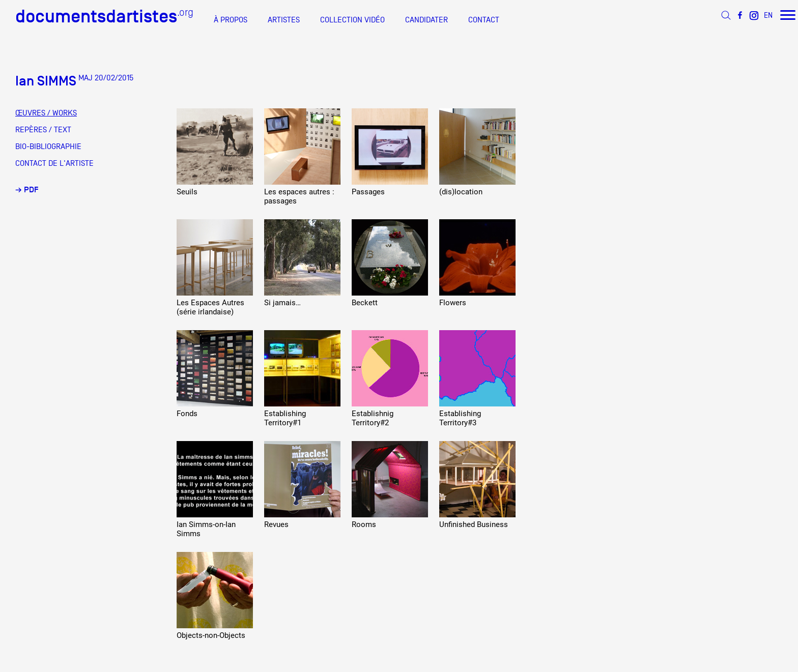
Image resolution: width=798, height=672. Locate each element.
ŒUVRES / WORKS (46, 113)
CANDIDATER (426, 20)
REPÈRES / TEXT (43, 130)
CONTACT (484, 20)
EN (768, 15)
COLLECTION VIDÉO (352, 20)
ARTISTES (284, 20)
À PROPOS (231, 20)
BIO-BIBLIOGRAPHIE (48, 147)
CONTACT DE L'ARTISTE (54, 163)
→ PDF (27, 190)
